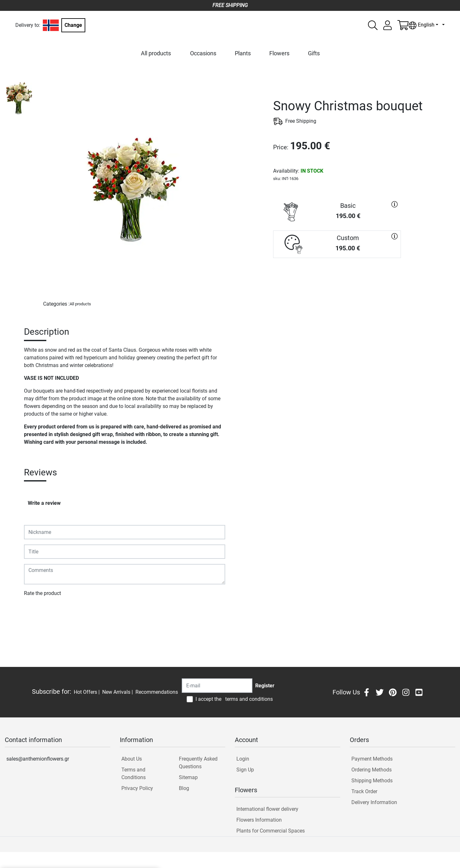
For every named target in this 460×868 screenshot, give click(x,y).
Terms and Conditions (134, 774)
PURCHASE (337, 281)
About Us (132, 759)
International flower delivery (267, 809)
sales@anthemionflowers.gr (38, 759)
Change (73, 25)
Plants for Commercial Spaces (271, 831)
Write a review (44, 503)
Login (243, 759)
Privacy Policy (137, 788)
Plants (243, 53)
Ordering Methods (372, 770)
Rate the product (42, 593)
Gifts (314, 53)
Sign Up (245, 770)
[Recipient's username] (217, 686)
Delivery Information (374, 802)
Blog (184, 788)
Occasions (203, 53)
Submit (35, 612)
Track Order (364, 791)
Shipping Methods (372, 781)
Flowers (279, 53)
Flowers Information (259, 820)
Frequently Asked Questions (198, 763)
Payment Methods (372, 759)
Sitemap (188, 777)
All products (156, 53)
